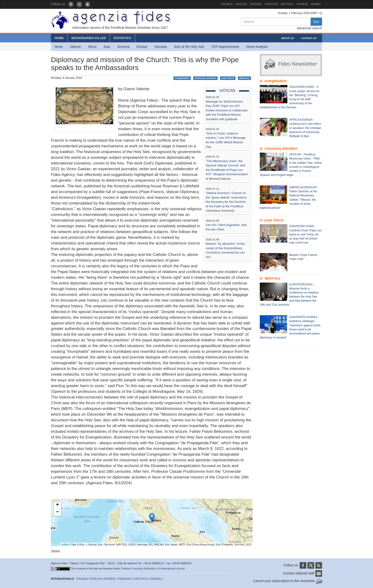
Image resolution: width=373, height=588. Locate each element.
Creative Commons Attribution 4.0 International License (153, 568)
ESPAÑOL (256, 4)
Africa (92, 47)
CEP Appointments (225, 47)
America (123, 47)
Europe (142, 47)
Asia (107, 47)
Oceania (161, 47)
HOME (59, 38)
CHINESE (302, 4)
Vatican (75, 47)
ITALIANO (227, 4)
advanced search (309, 28)
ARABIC (316, 4)
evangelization (182, 78)
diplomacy (244, 78)
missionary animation (205, 78)
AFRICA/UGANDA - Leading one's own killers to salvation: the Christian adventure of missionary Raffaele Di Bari (305, 128)
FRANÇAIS (271, 4)
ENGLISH (241, 4)
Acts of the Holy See (189, 47)
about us (288, 38)
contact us (309, 38)
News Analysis (257, 47)
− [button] (57, 512)
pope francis (228, 78)
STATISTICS (122, 38)
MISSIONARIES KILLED (89, 38)
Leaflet (65, 544)
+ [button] (57, 505)
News (59, 47)
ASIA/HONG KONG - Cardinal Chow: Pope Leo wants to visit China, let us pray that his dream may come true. (306, 234)
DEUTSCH (287, 4)
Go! (316, 22)
